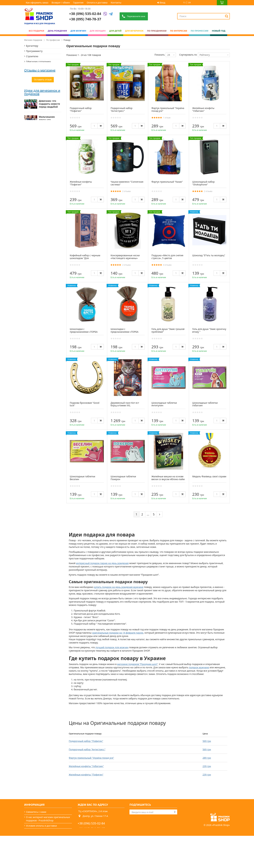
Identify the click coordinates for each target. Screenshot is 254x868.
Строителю (32, 56)
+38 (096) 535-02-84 (85, 14)
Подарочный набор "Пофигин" (86, 741)
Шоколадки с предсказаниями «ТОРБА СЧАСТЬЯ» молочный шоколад (84, 333)
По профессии (53, 40)
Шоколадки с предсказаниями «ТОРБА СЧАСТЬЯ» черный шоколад (126, 332)
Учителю (31, 70)
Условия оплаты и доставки (41, 826)
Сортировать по (188, 55)
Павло (28, 165)
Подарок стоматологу (38, 123)
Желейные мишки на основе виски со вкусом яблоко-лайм (168, 478)
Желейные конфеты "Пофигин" (86, 775)
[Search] (227, 16)
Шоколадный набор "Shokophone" (203, 183)
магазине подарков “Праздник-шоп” (137, 664)
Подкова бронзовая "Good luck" (85, 404)
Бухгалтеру (32, 46)
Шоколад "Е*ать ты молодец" (209, 255)
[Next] (160, 514)
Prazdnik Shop (221, 857)
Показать (160, 55)
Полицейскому (34, 86)
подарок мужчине (199, 667)
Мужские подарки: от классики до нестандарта (50, 271)
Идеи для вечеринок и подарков (42, 225)
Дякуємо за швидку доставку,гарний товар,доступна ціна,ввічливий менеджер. (42, 195)
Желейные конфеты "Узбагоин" (86, 766)
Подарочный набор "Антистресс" (87, 749)
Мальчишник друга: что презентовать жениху (47, 254)
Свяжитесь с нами (36, 812)
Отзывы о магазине (40, 144)
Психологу (32, 133)
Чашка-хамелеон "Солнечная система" (127, 183)
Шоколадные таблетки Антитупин (164, 404)
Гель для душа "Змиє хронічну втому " (209, 330)
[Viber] (105, 14)
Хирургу (30, 128)
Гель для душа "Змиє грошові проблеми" (168, 330)
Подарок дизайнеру (37, 117)
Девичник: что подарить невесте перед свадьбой (49, 237)
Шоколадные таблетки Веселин (82, 478)
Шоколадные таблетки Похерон (123, 478)
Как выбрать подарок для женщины (46, 287)
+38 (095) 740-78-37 (91, 829)
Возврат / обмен (61, 3)
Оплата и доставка (97, 3)
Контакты (116, 3)
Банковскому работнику (39, 81)
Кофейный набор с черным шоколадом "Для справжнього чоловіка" (85, 258)
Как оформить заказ (37, 3)
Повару (30, 102)
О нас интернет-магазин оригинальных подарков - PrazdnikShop (48, 819)
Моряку (30, 107)
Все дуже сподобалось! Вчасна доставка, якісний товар (41, 154)
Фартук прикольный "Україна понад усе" (91, 758)
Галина (28, 188)
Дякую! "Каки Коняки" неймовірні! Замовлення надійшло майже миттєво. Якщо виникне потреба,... (42, 174)
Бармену (31, 112)
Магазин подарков (33, 40)
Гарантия (78, 3)
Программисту (34, 51)
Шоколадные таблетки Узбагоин (205, 404)
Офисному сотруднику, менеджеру (39, 63)
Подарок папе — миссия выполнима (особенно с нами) (50, 304)
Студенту (31, 91)
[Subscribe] (175, 812)
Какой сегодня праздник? (40, 852)
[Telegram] (111, 14)
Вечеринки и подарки (38, 847)
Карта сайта (33, 857)
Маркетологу (33, 96)
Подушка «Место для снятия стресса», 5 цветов (167, 257)
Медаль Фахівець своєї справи (209, 476)
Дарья (28, 149)
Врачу (29, 75)
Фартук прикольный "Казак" (167, 182)
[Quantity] (94, 126)
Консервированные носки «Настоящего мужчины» (125, 257)
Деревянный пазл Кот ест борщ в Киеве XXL (125, 404)
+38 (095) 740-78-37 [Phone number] (85, 19)
